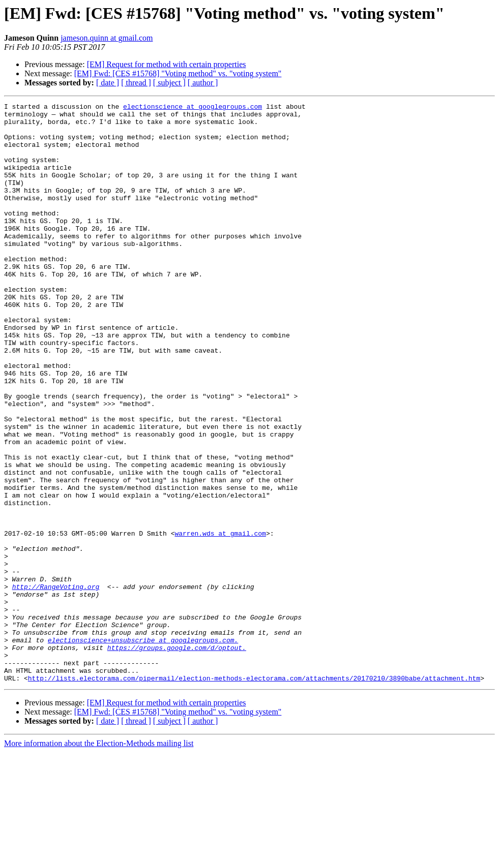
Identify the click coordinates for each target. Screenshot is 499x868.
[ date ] (108, 83)
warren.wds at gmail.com (220, 620)
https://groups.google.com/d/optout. (177, 757)
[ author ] (203, 83)
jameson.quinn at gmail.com (107, 38)
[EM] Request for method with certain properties (167, 64)
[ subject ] (169, 83)
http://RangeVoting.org (56, 684)
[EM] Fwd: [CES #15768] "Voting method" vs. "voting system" (178, 73)
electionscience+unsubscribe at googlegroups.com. (143, 748)
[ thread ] (136, 83)
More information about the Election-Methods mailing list (99, 859)
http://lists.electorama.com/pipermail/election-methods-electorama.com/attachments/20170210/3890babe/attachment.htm (254, 794)
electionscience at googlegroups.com (193, 108)
